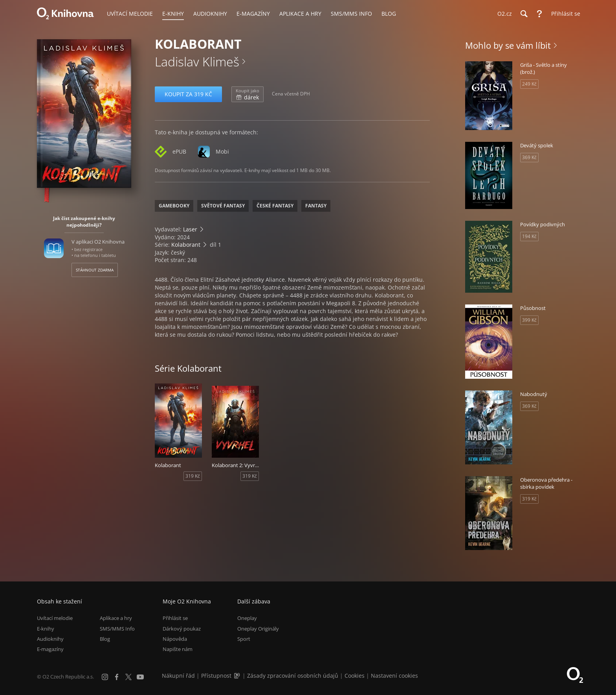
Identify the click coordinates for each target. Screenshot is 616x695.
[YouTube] (140, 677)
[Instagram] (105, 677)
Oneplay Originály (258, 629)
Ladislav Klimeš (197, 61)
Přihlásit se (175, 618)
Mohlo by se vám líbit (508, 45)
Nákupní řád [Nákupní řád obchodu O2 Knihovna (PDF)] (178, 676)
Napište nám (178, 649)
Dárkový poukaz (182, 629)
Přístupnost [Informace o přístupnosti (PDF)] (216, 676)
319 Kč (193, 476)
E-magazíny (50, 649)
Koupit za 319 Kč (188, 94)
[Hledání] (524, 14)
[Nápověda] (539, 14)
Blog (105, 639)
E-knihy (46, 629)
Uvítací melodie (55, 618)
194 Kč (529, 236)
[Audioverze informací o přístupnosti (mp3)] (238, 676)
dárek (247, 94)
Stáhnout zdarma (95, 270)
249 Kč (529, 84)
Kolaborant (186, 245)
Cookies (355, 676)
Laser (190, 229)
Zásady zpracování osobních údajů (293, 676)
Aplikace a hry (116, 618)
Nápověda (175, 639)
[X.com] (128, 677)
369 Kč (529, 157)
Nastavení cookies (394, 676)
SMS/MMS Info (117, 629)
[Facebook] (117, 677)
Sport (244, 639)
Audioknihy (50, 639)
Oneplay (247, 618)
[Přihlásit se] (564, 14)
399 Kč (529, 320)
